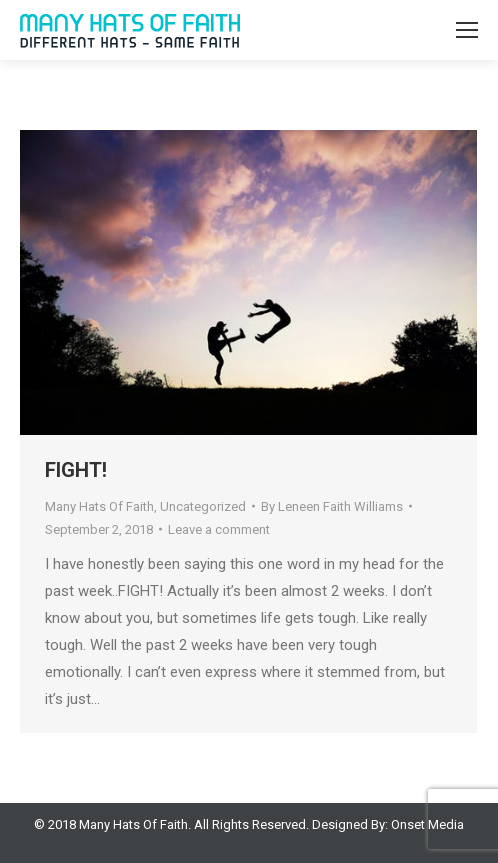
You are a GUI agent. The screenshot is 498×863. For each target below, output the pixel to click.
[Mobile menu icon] (467, 30)
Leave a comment (219, 529)
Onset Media (427, 824)
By (332, 506)
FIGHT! (76, 470)
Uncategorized (203, 506)
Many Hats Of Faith (99, 506)
